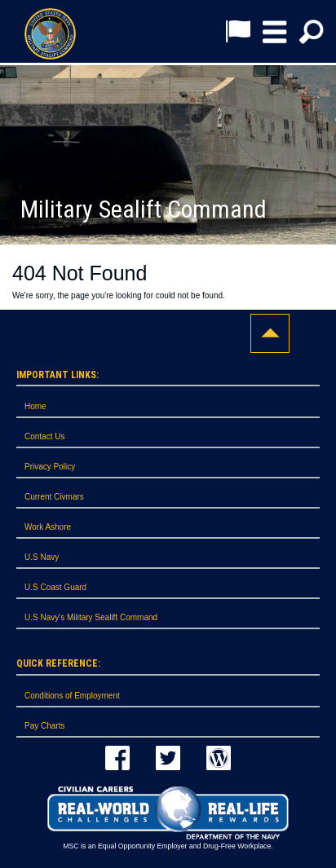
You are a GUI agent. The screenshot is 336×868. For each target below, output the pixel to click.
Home (35, 406)
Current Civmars (54, 497)
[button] (275, 32)
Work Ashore (48, 527)
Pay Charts (44, 726)
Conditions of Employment (72, 696)
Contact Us (44, 436)
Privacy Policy (50, 467)
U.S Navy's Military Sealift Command (91, 617)
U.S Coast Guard (55, 587)
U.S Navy (42, 557)
